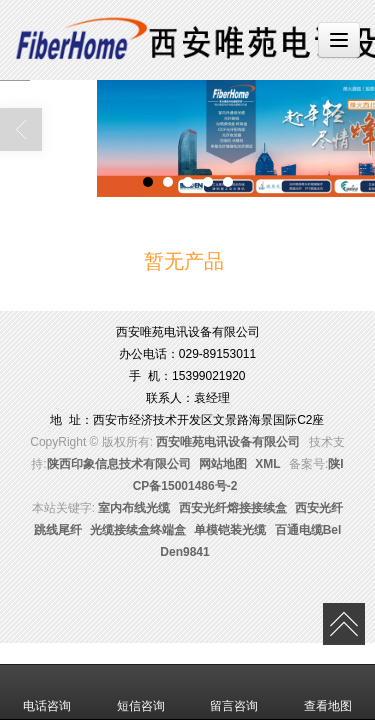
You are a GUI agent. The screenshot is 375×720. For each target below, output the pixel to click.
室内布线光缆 (134, 508)
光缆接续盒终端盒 (138, 530)
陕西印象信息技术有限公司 (119, 464)
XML (267, 464)
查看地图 (328, 692)
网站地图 (223, 464)
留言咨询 (234, 692)
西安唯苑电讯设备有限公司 (228, 442)
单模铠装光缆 (230, 530)
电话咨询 (47, 692)
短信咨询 (141, 692)
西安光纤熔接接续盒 (233, 508)
